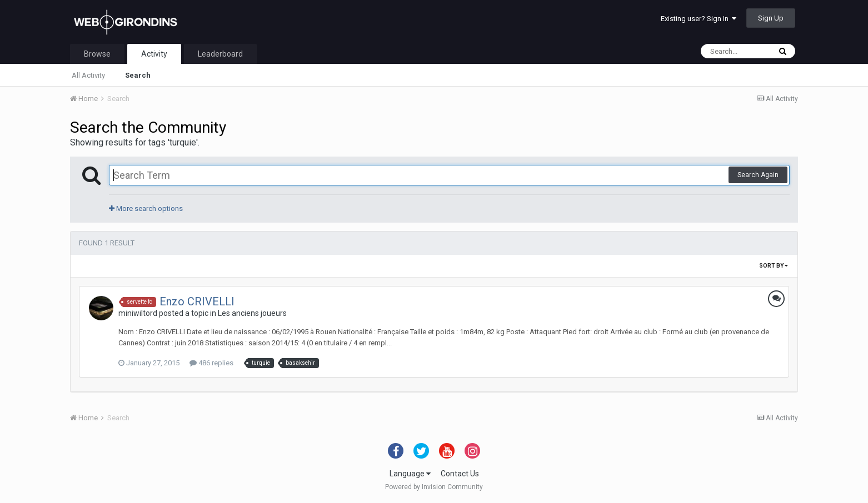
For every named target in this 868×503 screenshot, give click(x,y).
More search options (146, 208)
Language (410, 474)
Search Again (758, 175)
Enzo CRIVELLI (197, 301)
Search (138, 75)
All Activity (88, 75)
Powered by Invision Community (434, 487)
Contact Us (460, 474)
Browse (97, 54)
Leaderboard (220, 54)
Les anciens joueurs (252, 313)
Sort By (774, 266)
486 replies (211, 363)
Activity (154, 54)
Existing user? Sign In (699, 19)
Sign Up (771, 18)
